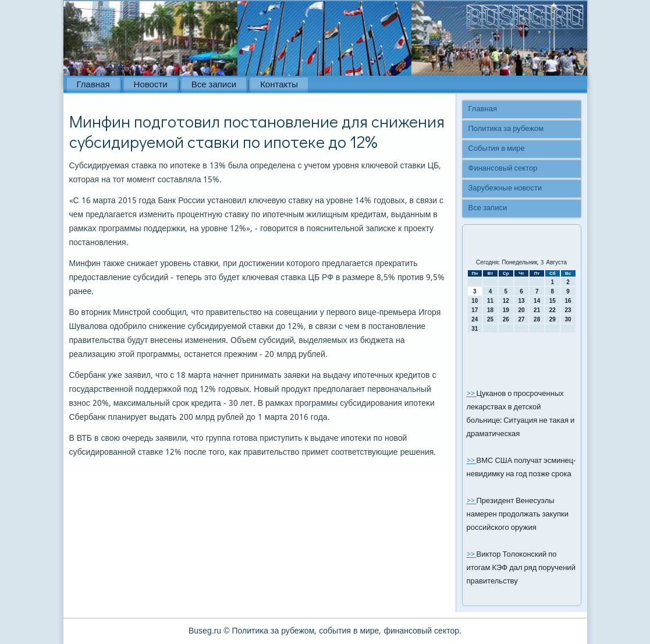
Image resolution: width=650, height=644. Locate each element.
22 (553, 310)
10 (475, 301)
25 (490, 319)
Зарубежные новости (505, 188)
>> (472, 394)
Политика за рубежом (506, 129)
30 (568, 319)
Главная (93, 85)
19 (506, 310)
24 (475, 319)
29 (553, 319)
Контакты (279, 85)
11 (490, 301)
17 (475, 310)
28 (537, 319)
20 (521, 310)
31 (475, 329)
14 (537, 301)
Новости (151, 85)
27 (521, 319)
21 (537, 310)
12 (506, 301)
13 (521, 301)
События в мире (497, 149)
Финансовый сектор (503, 169)
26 (506, 319)
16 (568, 301)
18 (490, 310)
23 (568, 310)
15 (553, 301)
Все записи (214, 85)
